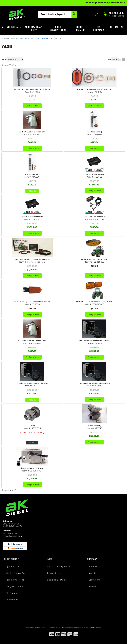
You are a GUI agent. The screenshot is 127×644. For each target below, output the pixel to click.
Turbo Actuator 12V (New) (32, 468)
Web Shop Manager (93, 628)
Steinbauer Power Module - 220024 (94, 341)
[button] (52, 14)
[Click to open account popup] (96, 14)
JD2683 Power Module (94, 174)
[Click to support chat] (114, 15)
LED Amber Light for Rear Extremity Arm (32, 302)
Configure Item (32, 106)
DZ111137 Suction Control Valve (32, 132)
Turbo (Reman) (94, 426)
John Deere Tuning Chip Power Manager (32, 259)
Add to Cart (32, 191)
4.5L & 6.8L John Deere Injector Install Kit (32, 89)
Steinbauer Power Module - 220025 (94, 383)
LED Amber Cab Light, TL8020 (94, 259)
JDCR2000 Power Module (94, 217)
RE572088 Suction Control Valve (32, 341)
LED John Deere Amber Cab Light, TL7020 (94, 302)
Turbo (32, 426)
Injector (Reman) (94, 132)
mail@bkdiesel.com (13, 536)
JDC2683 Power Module (32, 217)
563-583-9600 (10, 533)
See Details (32, 443)
